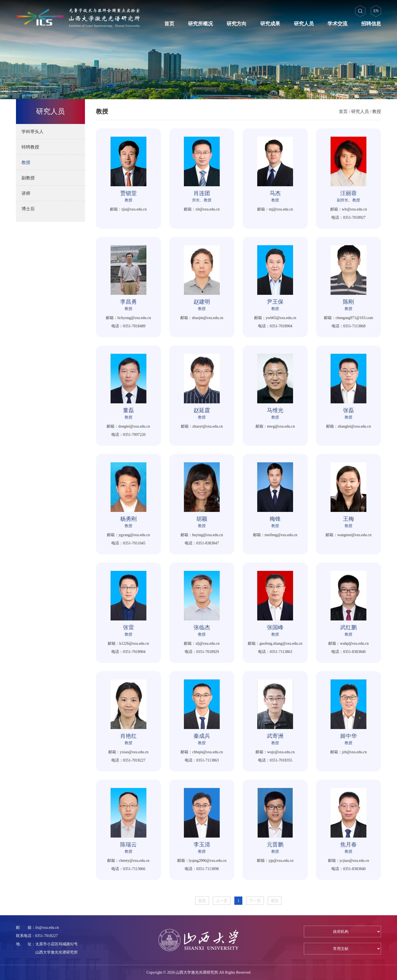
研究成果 (270, 24)
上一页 (222, 901)
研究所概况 (200, 24)
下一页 (255, 901)
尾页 (275, 901)
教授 (377, 111)
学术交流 (337, 24)
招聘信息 (371, 24)
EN (376, 11)
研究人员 (304, 24)
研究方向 (237, 24)
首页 (169, 24)
